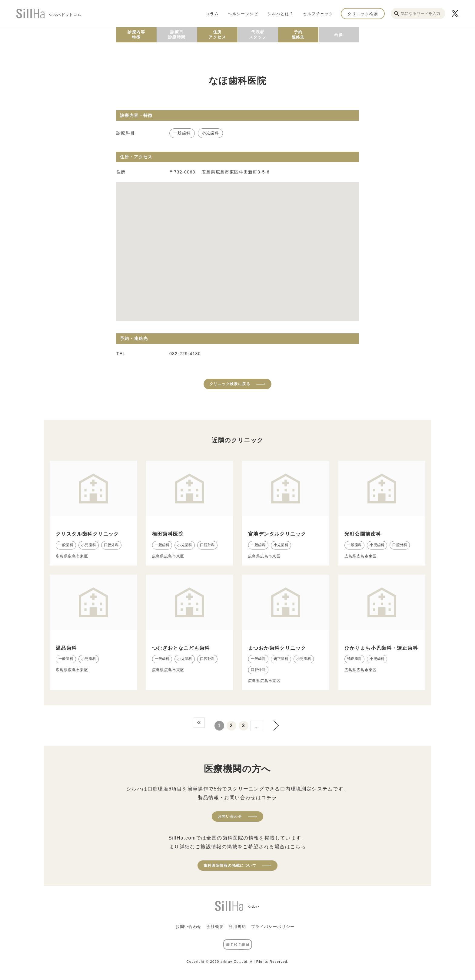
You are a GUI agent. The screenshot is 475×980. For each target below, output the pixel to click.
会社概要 (215, 927)
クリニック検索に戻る (230, 384)
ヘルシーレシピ (243, 13)
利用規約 (237, 927)
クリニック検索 (363, 13)
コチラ (269, 798)
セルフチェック (318, 13)
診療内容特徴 (136, 35)
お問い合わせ (230, 817)
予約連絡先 (298, 35)
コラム (212, 13)
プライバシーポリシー (273, 927)
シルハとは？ (281, 13)
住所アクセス (217, 35)
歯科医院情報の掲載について (230, 866)
